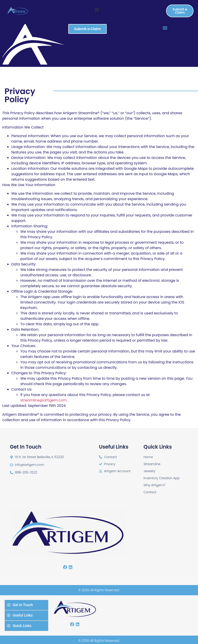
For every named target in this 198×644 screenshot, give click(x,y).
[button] (97, 10)
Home (148, 457)
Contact (150, 492)
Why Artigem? (154, 485)
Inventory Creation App (162, 478)
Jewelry (149, 471)
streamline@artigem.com (44, 400)
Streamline (152, 464)
